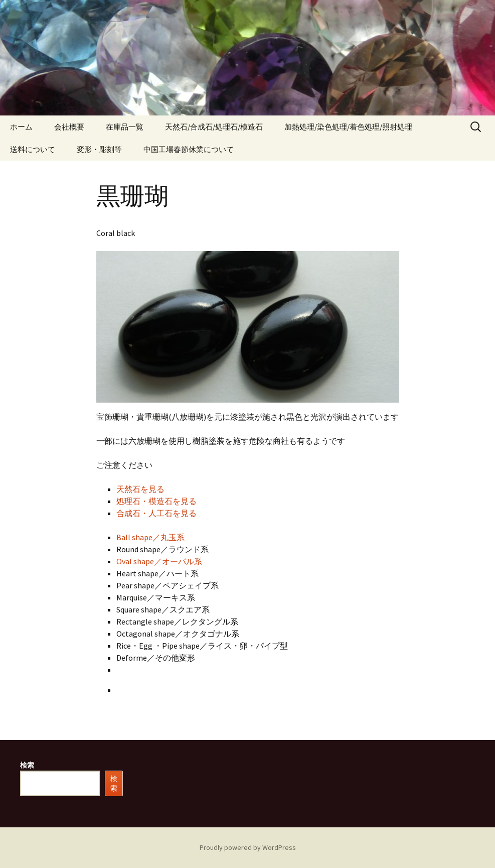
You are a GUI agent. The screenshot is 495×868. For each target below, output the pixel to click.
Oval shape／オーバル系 (159, 561)
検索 (27, 765)
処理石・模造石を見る (156, 501)
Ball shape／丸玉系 (150, 537)
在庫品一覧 (125, 127)
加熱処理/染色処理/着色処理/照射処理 (348, 127)
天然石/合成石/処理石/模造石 (214, 127)
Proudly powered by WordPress (248, 847)
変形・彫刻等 (99, 149)
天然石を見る (140, 489)
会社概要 (69, 127)
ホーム (21, 127)
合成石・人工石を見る (156, 513)
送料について (33, 149)
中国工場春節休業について (189, 149)
